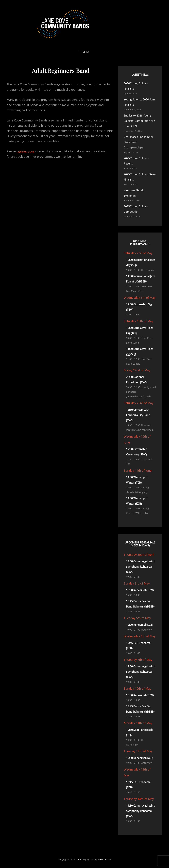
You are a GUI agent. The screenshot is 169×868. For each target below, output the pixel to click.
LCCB (78, 859)
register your (26, 151)
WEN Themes (105, 859)
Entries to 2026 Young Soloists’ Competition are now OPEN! (139, 121)
